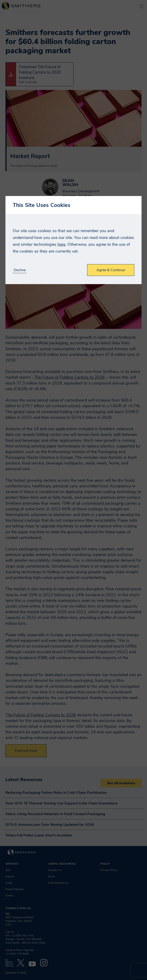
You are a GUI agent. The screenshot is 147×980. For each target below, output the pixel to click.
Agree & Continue (111, 270)
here (61, 244)
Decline (20, 270)
